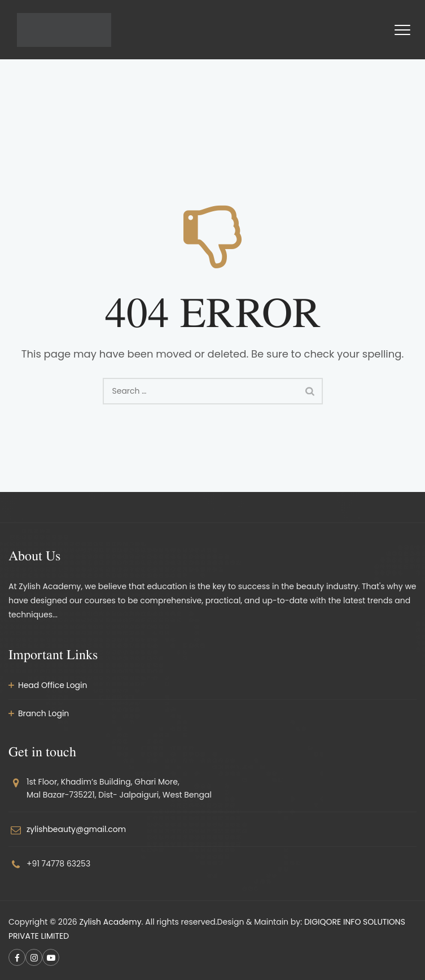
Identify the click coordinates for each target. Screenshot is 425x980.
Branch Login (43, 713)
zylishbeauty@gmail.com (76, 829)
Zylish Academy (110, 922)
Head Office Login (53, 685)
